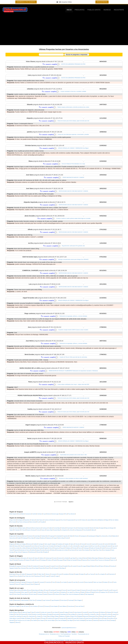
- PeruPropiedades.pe (65, 634)
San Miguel (70, 620)
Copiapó (102, 528)
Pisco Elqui (31, 538)
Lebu (96, 574)
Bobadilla (13, 566)
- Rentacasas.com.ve (54, 634)
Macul (49, 616)
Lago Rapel (73, 558)
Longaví (84, 566)
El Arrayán (96, 612)
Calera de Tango (26, 612)
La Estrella (66, 558)
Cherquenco (30, 582)
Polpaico (38, 618)
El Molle (71, 536)
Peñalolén (28, 618)
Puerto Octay (17, 594)
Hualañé (66, 566)
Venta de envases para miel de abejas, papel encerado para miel (73, 121)
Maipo (53, 616)
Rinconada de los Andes (62, 550)
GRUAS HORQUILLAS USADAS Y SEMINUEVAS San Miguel (73, 148)
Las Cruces (95, 546)
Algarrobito (13, 536)
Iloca (70, 566)
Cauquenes (19, 566)
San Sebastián (107, 550)
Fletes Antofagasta (60, 640)
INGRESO (107, 10)
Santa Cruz (113, 560)
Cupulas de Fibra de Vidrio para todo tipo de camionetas (73, 357)
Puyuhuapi (71, 600)
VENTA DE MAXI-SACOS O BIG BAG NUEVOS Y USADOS (73, 191)
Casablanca (60, 544)
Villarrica (37, 584)
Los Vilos (109, 536)
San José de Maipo (50, 620)
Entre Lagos (24, 592)
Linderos (25, 616)
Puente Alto (76, 618)
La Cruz (69, 546)
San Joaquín (41, 620)
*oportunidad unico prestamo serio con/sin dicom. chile (73, 455)
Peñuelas (75, 548)
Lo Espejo (38, 616)
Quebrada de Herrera (25, 550)
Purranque (40, 594)
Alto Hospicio (13, 514)
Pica (66, 514)
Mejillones (101, 520)
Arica (19, 514)
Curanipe (47, 566)
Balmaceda (17, 600)
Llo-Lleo (11, 548)
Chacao (73, 590)
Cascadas (59, 590)
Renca (100, 618)
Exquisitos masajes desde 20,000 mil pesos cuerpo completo (73, 330)
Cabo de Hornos (25, 606)
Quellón (45, 594)
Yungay (57, 576)
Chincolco (77, 544)
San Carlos (79, 550)
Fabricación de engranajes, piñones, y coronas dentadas (73, 316)
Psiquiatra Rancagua (77, 640)
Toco (38, 522)
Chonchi (89, 590)
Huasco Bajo (49, 530)
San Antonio (72, 550)
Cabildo (35, 544)
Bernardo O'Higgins (15, 606)
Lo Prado (44, 616)
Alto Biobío (13, 574)
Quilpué (38, 550)
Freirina (38, 530)
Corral (110, 590)
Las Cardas (64, 582)
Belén (23, 514)
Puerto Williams (63, 606)
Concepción (54, 574)
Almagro (12, 582)
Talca (47, 568)
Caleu (33, 612)
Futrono (45, 592)
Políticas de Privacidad (64, 636)
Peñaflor (23, 618)
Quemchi (51, 594)
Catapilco (67, 544)
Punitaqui (37, 538)
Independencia (64, 614)
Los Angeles (102, 574)
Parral (97, 566)
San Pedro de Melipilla (80, 620)
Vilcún (32, 584)
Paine (114, 616)
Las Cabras (79, 558)
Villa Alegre (62, 568)
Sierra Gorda (33, 522)
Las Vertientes (18, 616)
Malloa (90, 558)
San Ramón (89, 620)
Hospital (50, 614)
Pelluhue (107, 566)
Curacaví (90, 612)
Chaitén (78, 590)
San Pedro (99, 550)
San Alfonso (111, 618)
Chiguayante (29, 574)
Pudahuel (69, 618)
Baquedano (27, 520)
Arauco (18, 574)
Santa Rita (42, 568)
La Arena (71, 530)
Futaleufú (40, 592)
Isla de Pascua (39, 546)
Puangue (56, 618)
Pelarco (102, 566)
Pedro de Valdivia (114, 520)
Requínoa (84, 560)
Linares (79, 566)
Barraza (25, 536)
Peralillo (33, 560)
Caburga (23, 582)
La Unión (50, 592)
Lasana (89, 520)
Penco (16, 576)
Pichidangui (24, 538)
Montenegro (92, 616)
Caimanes (30, 536)
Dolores (49, 514)
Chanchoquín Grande (83, 528)
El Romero (76, 536)
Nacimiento (112, 574)
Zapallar (46, 552)
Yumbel (52, 576)
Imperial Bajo (57, 530)
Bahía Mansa (35, 590)
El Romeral (23, 614)
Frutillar (35, 592)
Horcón (33, 546)
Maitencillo (115, 536)
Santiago (113, 620)
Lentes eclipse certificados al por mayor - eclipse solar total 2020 (73, 384)
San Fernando (91, 560)
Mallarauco (63, 616)
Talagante (12, 622)
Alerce (16, 590)
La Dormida (75, 546)
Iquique (62, 514)
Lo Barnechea (31, 616)
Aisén (12, 600)
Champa (61, 612)
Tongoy (55, 538)
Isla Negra (58, 546)
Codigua (66, 612)
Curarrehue (48, 582)
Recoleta (95, 618)
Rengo (79, 560)
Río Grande (13, 522)
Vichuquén (56, 568)
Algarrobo (13, 544)
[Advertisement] (64, 31)
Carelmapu (53, 590)
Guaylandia (27, 546)
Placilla (55, 560)
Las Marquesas (78, 530)
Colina (71, 612)
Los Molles (23, 548)
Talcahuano (37, 576)
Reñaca (53, 550)
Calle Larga (47, 544)
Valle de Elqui (61, 538)
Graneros (60, 558)
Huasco (43, 530)
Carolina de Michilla (49, 520)
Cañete (23, 574)
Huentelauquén (92, 536)
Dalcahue (12, 592)
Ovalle (19, 538)
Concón (88, 544)
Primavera (47, 606)
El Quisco (16, 546)
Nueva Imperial (88, 582)
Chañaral (63, 528)
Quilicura (82, 618)
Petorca (80, 548)
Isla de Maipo (72, 614)
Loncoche (81, 582)
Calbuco (42, 590)
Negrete (11, 576)
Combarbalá (58, 536)
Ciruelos (55, 558)
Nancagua (107, 558)
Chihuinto (91, 528)
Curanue (114, 590)
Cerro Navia (55, 612)
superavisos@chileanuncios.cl (69, 628)
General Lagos (55, 514)
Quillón (20, 576)
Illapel (98, 536)
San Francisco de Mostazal (103, 560)
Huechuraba (56, 614)
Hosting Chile (49, 640)
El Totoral (23, 530)
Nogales (46, 548)
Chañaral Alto (44, 536)
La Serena (103, 536)
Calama (33, 520)
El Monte (12, 614)
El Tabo (21, 546)
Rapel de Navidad (72, 560)
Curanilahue (66, 574)
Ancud (20, 590)
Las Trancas (91, 574)
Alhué (12, 612)
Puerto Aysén (64, 600)
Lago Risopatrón (55, 600)
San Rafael (36, 568)
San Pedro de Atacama (23, 522)
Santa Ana (96, 620)
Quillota (33, 550)
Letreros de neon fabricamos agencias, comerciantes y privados (73, 134)
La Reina (109, 614)
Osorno (97, 592)
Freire (54, 582)
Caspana (57, 520)
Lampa (114, 614)
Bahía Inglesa (23, 528)
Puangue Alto (63, 618)
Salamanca (49, 538)
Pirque (33, 618)
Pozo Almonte (71, 514)
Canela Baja (37, 536)
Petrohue (111, 592)
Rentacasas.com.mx (44, 634)
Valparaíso (25, 552)
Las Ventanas (102, 546)
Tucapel (47, 576)
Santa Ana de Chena (104, 620)
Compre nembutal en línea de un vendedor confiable (73, 91)
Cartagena (54, 544)
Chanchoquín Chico (71, 528)
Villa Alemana (32, 552)
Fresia (30, 592)
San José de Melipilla (61, 620)
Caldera (51, 528)
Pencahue (113, 566)
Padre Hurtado (108, 616)
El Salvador (17, 530)
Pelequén (27, 560)
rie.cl (54, 640)
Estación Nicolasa (31, 530)
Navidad (41, 548)
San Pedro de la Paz (28, 576)
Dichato (72, 574)
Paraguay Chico (104, 592)
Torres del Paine (79, 606)
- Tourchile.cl (74, 634)
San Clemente (22, 568)
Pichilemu (49, 560)
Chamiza (83, 590)
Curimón (106, 544)
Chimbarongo (48, 558)
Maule (89, 566)
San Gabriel (34, 620)
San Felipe (93, 550)
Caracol (47, 590)
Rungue (105, 618)
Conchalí (85, 612)
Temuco (17, 584)
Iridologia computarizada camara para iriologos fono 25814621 (73, 259)
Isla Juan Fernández (49, 546)
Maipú (57, 616)
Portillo (103, 548)
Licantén (74, 566)
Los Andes (17, 548)
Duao (61, 566)
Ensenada (18, 592)
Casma (64, 590)
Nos (97, 616)
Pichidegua (43, 560)
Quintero (48, 550)
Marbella (36, 548)
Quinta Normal (89, 618)
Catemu (72, 544)
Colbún (29, 566)
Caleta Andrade (25, 600)
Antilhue (25, 590)
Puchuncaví (108, 548)
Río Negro (63, 594)
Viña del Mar (40, 552)
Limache (109, 546)
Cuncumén (100, 544)
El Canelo (115, 612)
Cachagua (41, 544)
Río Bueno (57, 594)
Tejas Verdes (18, 552)
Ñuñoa (101, 616)
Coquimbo (65, 536)
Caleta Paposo (39, 520)
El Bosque (109, 612)
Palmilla (15, 560)
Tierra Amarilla (87, 530)
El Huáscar (83, 520)
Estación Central (37, 614)
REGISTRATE (102, 2)
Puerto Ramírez (25, 594)
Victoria (28, 584)
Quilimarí (43, 538)
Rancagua (60, 560)
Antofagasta (20, 520)
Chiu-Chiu (63, 520)
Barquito (29, 528)
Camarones (28, 514)
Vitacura (17, 622)
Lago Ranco (57, 592)
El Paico (17, 614)
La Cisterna (79, 614)
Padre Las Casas (97, 582)
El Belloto (112, 544)
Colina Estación (77, 612)
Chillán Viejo (41, 574)
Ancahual (18, 582)
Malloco (68, 616)
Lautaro (70, 582)
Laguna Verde (88, 546)
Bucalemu (25, 558)
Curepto (52, 566)
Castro (69, 590)
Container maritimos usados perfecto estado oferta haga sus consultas (73, 218)
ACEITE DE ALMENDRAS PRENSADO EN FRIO (73, 64)
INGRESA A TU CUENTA (26, 2)
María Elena (95, 520)
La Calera (64, 546)
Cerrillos (37, 612)
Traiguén (22, 584)
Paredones (21, 560)
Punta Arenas (71, 606)
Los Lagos (70, 592)
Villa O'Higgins (78, 600)
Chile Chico (32, 600)
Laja (86, 574)
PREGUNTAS (79, 10)
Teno (51, 568)
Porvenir (41, 606)
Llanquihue (63, 592)
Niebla (93, 592)
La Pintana (103, 614)
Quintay (43, 550)
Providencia (50, 618)
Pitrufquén (105, 582)
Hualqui (82, 574)
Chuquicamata (70, 520)
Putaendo (16, 550)
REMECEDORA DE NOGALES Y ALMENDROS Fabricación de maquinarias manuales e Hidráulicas (73, 371)
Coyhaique (39, 600)
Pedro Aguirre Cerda (14, 618)
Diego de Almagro (109, 528)
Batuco (16, 612)
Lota (107, 574)
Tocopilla (43, 522)
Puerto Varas (33, 594)
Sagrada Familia (13, 568)
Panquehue (56, 548)
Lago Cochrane (46, 600)
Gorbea (58, 582)
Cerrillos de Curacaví (46, 612)
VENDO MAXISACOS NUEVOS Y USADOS (73, 177)
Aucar (30, 590)
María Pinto (74, 616)
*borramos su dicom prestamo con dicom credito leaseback (73, 478)
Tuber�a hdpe (68, 640)
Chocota (83, 544)
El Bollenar (102, 612)
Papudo (62, 548)
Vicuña (67, 538)
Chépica (36, 558)
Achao (12, 590)
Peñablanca (68, 548)
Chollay (97, 528)
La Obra (97, 614)
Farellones (44, 614)
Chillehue (41, 558)
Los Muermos (77, 592)
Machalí (85, 558)
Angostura (13, 558)
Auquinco (19, 558)
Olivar (11, 560)
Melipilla (80, 616)
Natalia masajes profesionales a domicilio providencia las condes (73, 107)
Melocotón (86, 616)
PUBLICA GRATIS (94, 10)
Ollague (107, 520)
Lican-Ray (75, 582)
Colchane (39, 514)
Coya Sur (77, 520)
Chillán (35, 574)
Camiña (34, 514)
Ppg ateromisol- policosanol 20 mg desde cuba (73, 246)
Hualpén (77, 574)
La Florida (85, 614)
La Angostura (64, 530)
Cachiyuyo (45, 528)
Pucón (110, 582)
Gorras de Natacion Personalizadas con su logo (73, 164)
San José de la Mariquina (73, 594)
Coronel (60, 574)
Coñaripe (100, 590)
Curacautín (42, 582)
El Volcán (29, 614)
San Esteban (86, 550)
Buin (20, 612)
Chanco (25, 566)
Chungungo (52, 536)
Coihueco (47, 574)
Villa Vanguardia (89, 594)
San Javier (29, 568)
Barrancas (30, 544)
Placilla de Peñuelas (95, 548)
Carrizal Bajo (57, 528)
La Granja (91, 614)
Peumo (38, 560)
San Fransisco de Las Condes (23, 620)
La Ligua (81, 546)
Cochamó (94, 590)
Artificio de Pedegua (21, 544)
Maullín (83, 592)
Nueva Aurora (13, 538)
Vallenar (93, 530)
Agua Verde (13, 520)
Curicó (57, 566)
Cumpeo (42, 566)
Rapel (65, 560)
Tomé (43, 576)
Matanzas (101, 558)
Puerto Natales (54, 606)
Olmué (51, 548)
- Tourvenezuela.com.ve (83, 634)
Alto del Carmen (14, 528)
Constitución (35, 566)
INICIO (69, 10)
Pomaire (44, 618)
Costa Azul (94, 544)
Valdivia (82, 594)
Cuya (44, 514)
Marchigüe (95, 558)
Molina (93, 566)
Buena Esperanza (37, 528)
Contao (105, 590)
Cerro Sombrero (34, 606)
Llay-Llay (114, 546)
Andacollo (19, 536)
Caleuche (30, 558)
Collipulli (36, 582)
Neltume (88, 592)
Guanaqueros (84, 536)
